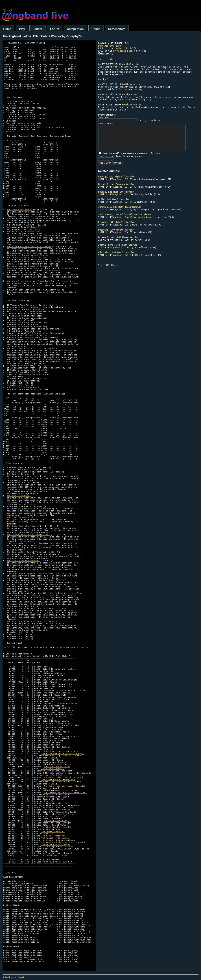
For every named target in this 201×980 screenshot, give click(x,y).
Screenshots (117, 29)
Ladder (37, 29)
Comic (96, 29)
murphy (126, 94)
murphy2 (127, 64)
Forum (55, 29)
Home (7, 29)
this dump (110, 46)
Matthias (127, 84)
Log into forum (151, 120)
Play (22, 29)
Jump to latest (107, 59)
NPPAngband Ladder (124, 51)
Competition (75, 29)
